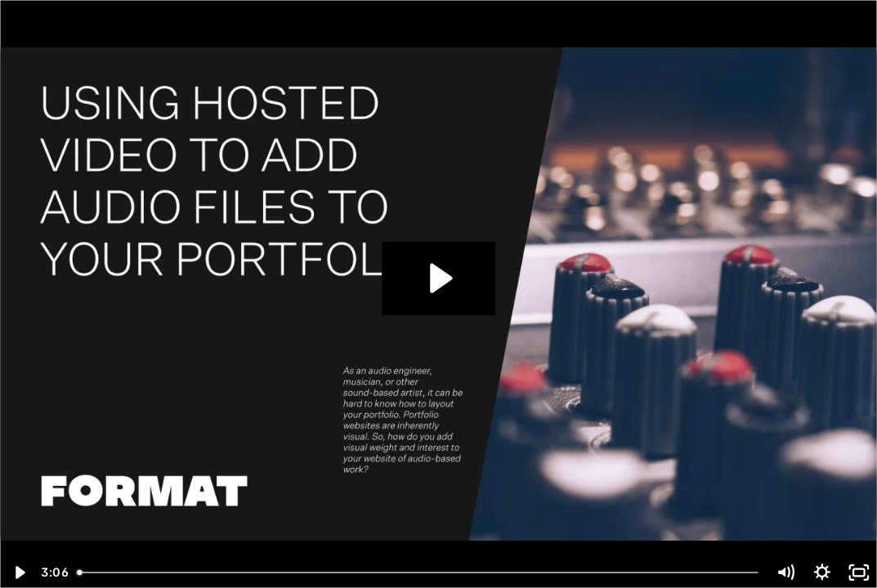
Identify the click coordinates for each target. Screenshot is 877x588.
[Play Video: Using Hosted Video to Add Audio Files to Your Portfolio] (439, 278)
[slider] (419, 572)
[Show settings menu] (823, 572)
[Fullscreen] (859, 572)
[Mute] (786, 572)
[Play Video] (18, 572)
